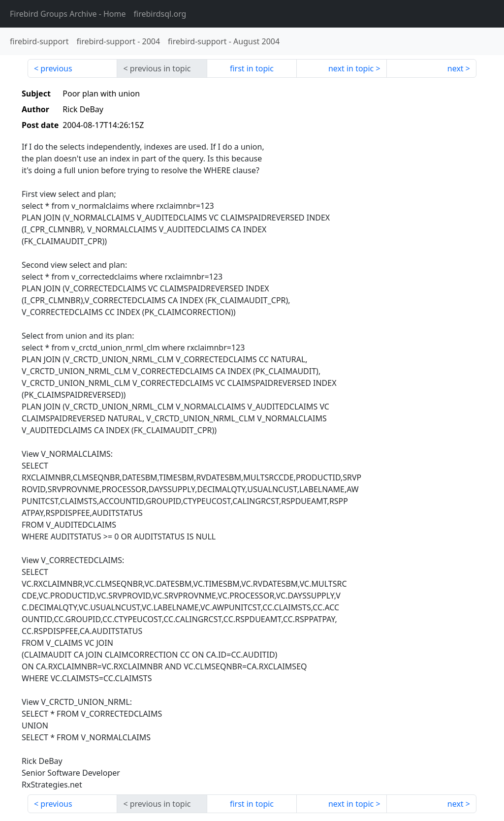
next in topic (351, 68)
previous (56, 68)
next (456, 68)
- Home (68, 14)
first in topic (252, 68)
